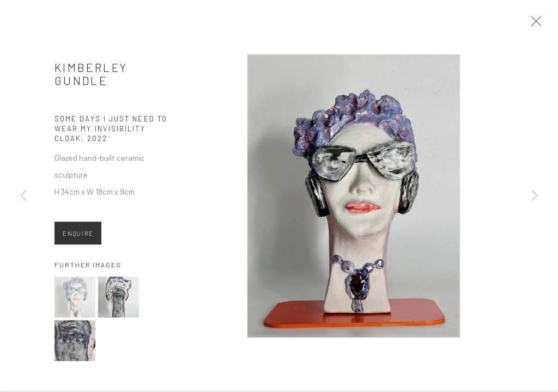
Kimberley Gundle (91, 77)
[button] (75, 300)
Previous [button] (23, 196)
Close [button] (536, 24)
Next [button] (535, 196)
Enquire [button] (78, 237)
